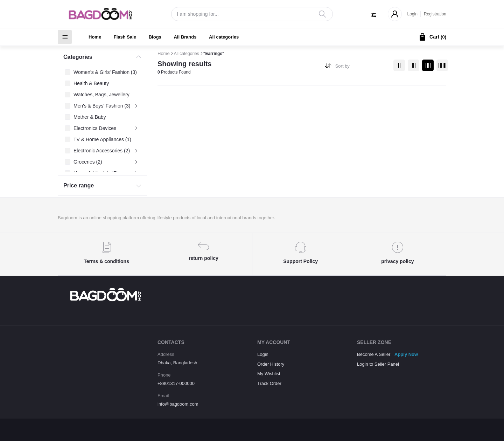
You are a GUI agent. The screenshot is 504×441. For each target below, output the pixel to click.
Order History (271, 364)
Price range (79, 185)
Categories (78, 57)
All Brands (185, 37)
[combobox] (362, 67)
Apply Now (406, 354)
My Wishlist (269, 374)
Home (95, 37)
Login (412, 14)
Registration (435, 14)
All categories (224, 37)
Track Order (269, 383)
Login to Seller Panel (378, 364)
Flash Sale (125, 37)
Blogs (155, 37)
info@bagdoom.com (178, 404)
